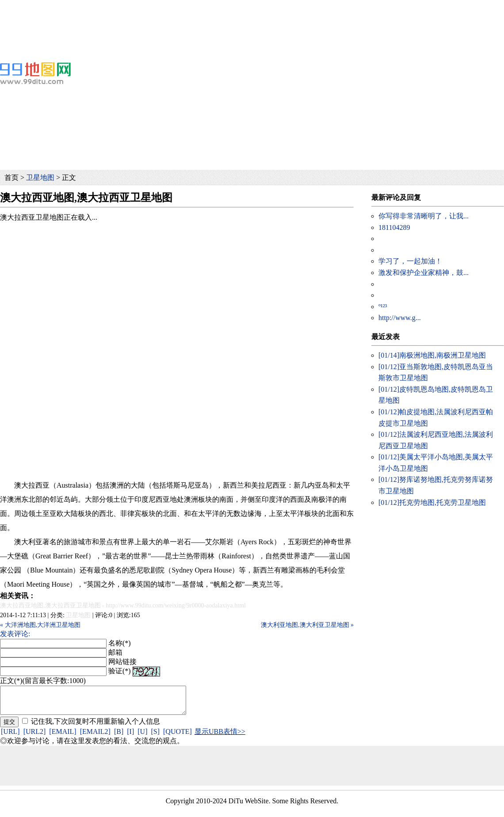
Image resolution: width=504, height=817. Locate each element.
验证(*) (120, 671)
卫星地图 (40, 178)
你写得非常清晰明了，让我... (424, 216)
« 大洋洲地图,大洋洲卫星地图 (40, 625)
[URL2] (35, 737)
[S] (155, 737)
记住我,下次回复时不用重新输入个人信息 (95, 727)
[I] (130, 737)
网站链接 (122, 662)
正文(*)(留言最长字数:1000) (43, 681)
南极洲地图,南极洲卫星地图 (432, 355)
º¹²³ (383, 307)
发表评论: (15, 634)
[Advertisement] (200, 20)
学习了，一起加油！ (410, 261)
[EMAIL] (63, 737)
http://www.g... (400, 318)
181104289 (394, 227)
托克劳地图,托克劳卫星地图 (432, 502)
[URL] (10, 737)
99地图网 (35, 73)
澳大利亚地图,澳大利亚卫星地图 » (307, 625)
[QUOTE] (178, 737)
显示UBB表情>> (220, 737)
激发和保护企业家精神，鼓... (424, 273)
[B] (119, 737)
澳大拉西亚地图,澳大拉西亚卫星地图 (50, 605)
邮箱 (115, 652)
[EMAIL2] (95, 737)
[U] (142, 737)
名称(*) (120, 643)
